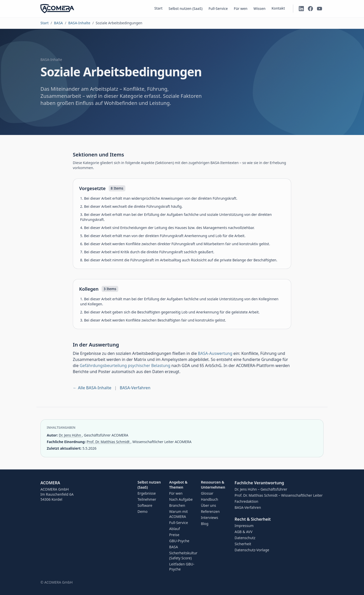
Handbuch (210, 499)
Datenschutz (245, 538)
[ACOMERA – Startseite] (57, 9)
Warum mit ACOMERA (178, 514)
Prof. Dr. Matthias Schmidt (109, 442)
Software (145, 505)
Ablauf (175, 529)
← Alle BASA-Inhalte (92, 388)
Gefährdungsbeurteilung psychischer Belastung (125, 365)
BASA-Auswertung (215, 353)
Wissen (259, 8)
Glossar (207, 493)
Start (158, 8)
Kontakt (278, 8)
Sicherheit (243, 544)
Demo (143, 511)
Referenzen (210, 511)
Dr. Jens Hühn (70, 435)
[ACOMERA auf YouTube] (320, 9)
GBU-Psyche (179, 541)
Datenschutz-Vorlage (252, 550)
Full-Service (218, 8)
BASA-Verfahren (135, 388)
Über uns (209, 505)
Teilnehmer (147, 499)
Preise (174, 535)
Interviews (210, 518)
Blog (205, 524)
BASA (59, 23)
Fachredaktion (246, 501)
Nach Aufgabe (181, 499)
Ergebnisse (147, 493)
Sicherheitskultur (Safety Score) (183, 555)
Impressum (244, 526)
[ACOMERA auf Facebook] (310, 9)
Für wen (241, 8)
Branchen (177, 505)
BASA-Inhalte (79, 23)
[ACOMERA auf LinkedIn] (301, 9)
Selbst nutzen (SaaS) (186, 8)
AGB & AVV (244, 532)
